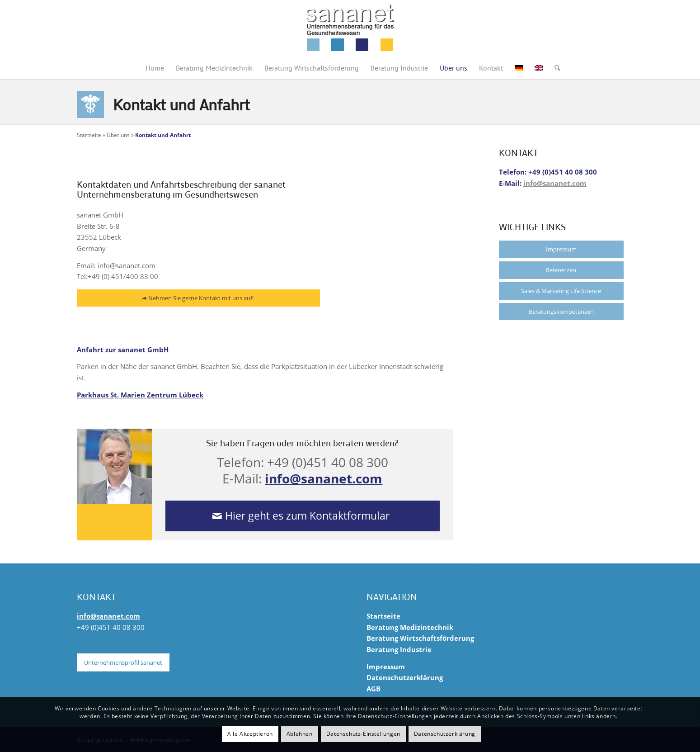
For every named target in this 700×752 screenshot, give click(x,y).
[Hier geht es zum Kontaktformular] (303, 516)
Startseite (89, 135)
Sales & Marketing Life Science (561, 291)
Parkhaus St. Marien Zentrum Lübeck (140, 395)
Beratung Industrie (399, 649)
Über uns (118, 135)
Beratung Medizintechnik (410, 627)
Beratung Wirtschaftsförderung (420, 638)
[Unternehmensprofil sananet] (123, 662)
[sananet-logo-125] (350, 28)
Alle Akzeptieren (250, 734)
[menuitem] (155, 68)
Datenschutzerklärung (405, 677)
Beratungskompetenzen (561, 312)
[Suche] (554, 68)
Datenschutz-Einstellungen (363, 734)
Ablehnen (300, 734)
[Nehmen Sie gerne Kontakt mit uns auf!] (199, 299)
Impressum (561, 249)
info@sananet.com (324, 478)
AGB (373, 689)
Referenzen (561, 270)
